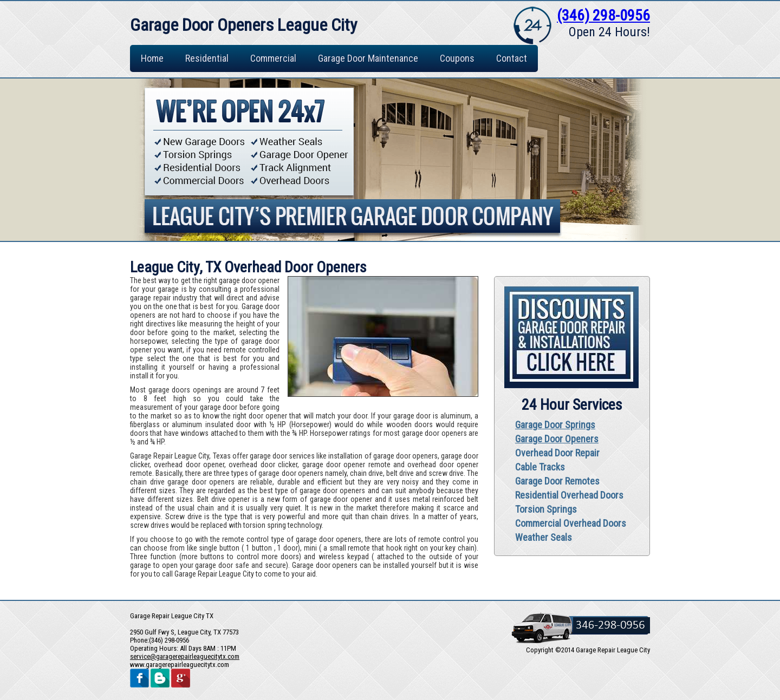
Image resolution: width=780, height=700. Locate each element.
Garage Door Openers (557, 439)
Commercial (273, 58)
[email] (185, 656)
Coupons (457, 58)
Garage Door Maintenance (368, 58)
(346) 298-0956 (603, 15)
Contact (512, 58)
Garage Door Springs (555, 425)
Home (152, 58)
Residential (207, 58)
